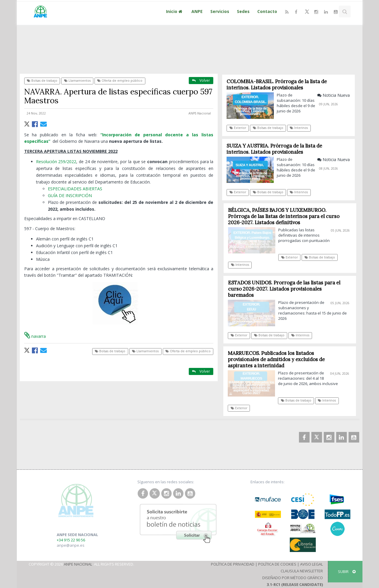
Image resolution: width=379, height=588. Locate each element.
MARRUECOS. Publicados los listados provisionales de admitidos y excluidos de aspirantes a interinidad (278, 359)
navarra (35, 336)
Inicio (175, 11)
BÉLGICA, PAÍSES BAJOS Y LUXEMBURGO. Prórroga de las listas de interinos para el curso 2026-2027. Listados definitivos (286, 216)
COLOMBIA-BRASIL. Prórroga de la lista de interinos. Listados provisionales (277, 85)
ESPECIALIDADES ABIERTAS (75, 189)
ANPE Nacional (78, 564)
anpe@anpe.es (71, 545)
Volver (201, 80)
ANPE (197, 11)
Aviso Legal (312, 564)
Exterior (238, 128)
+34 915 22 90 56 (71, 540)
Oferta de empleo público (120, 81)
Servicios (220, 11)
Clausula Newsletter (302, 571)
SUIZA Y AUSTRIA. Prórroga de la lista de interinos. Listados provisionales (275, 149)
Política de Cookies (277, 564)
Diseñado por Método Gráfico (293, 578)
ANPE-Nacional (200, 113)
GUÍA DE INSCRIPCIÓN (70, 195)
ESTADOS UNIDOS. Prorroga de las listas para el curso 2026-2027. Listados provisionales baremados (286, 289)
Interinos (299, 128)
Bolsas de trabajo (42, 81)
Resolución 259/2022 (56, 162)
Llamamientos (77, 81)
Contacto (267, 11)
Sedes (243, 11)
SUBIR (347, 571)
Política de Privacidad (233, 564)
